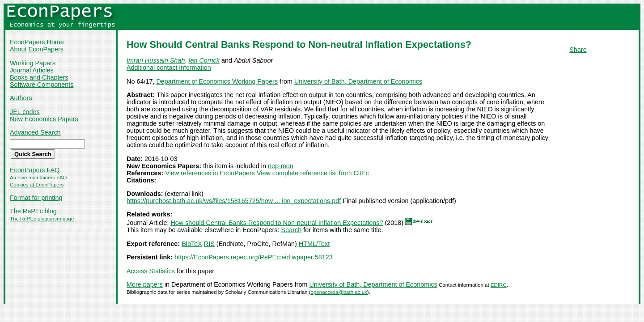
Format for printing (36, 198)
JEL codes (25, 112)
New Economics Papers (44, 119)
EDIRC (499, 285)
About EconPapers (37, 49)
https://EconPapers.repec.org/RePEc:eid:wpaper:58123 (254, 257)
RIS (209, 244)
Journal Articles (32, 70)
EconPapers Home (37, 42)
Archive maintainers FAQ (38, 178)
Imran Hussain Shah (156, 60)
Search (292, 230)
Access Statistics (151, 271)
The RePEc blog (33, 211)
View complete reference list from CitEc (313, 173)
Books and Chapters (39, 77)
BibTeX (192, 244)
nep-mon (281, 166)
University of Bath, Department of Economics (358, 81)
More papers (145, 284)
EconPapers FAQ (35, 170)
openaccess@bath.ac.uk (339, 292)
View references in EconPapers (210, 173)
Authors (21, 98)
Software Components (42, 85)
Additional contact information (169, 68)
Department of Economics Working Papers (217, 81)
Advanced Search (35, 132)
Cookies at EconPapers (37, 185)
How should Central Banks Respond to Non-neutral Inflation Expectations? (277, 223)
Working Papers (33, 63)
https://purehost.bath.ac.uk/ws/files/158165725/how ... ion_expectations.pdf (234, 201)
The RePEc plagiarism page (42, 219)
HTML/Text (314, 244)
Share (578, 50)
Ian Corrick (204, 60)
